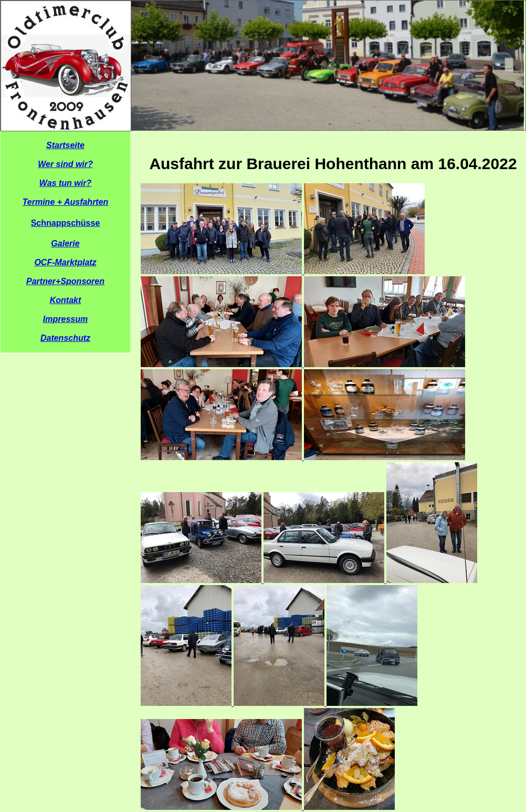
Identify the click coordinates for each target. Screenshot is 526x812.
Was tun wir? (65, 183)
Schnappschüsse (66, 223)
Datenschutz (65, 338)
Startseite (65, 145)
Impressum (65, 319)
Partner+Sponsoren (65, 281)
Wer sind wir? (65, 164)
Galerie (65, 243)
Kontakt (66, 300)
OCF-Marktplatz (65, 262)
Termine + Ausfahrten (66, 202)
